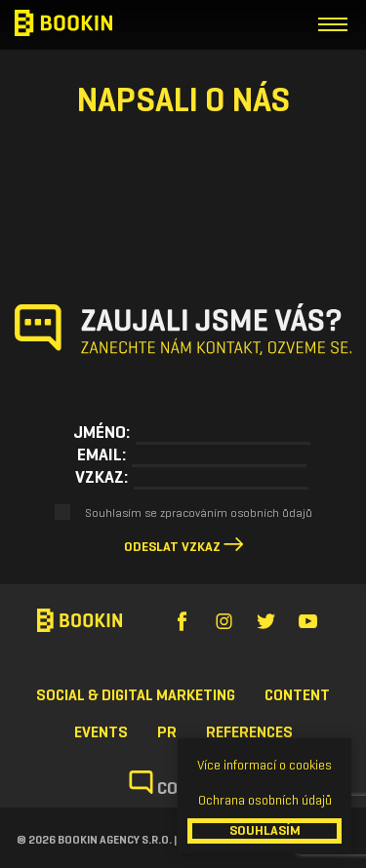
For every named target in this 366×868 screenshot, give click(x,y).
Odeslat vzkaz (172, 547)
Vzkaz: (102, 477)
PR (167, 732)
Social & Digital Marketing (136, 695)
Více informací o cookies (264, 765)
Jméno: (102, 432)
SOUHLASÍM (265, 830)
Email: (102, 454)
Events (101, 732)
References (249, 732)
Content (297, 695)
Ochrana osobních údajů (265, 800)
